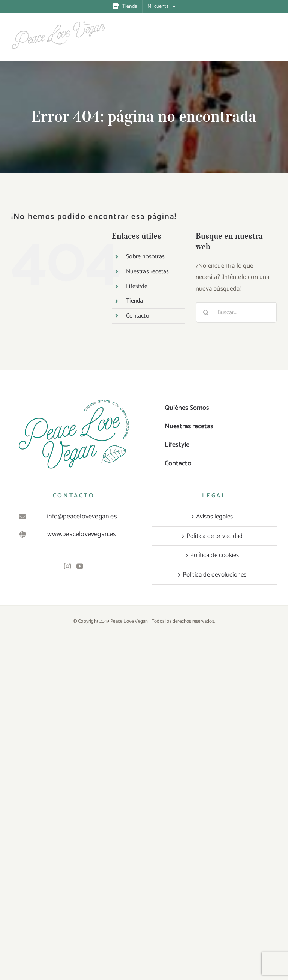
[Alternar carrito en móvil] (242, 30)
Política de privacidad (214, 536)
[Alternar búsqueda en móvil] (258, 30)
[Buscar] (206, 312)
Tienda (134, 301)
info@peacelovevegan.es (82, 517)
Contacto (138, 316)
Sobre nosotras (145, 257)
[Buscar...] (236, 312)
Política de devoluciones (215, 575)
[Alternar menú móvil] (273, 30)
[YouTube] (80, 566)
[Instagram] (67, 566)
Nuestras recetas (147, 272)
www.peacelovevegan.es (82, 534)
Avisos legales (215, 517)
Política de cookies (215, 555)
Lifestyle (137, 286)
